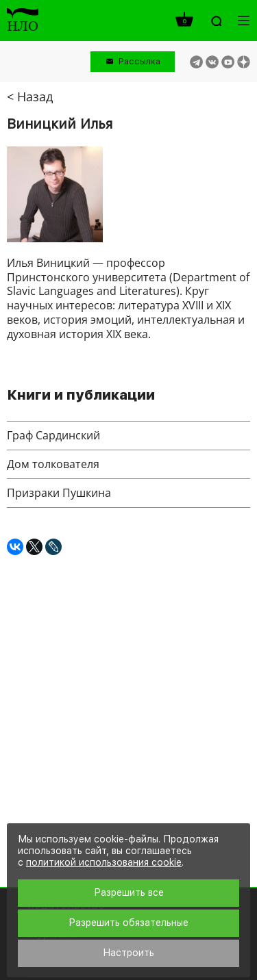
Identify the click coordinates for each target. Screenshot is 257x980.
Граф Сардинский (53, 435)
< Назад (30, 96)
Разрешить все (129, 892)
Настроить (128, 953)
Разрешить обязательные (128, 923)
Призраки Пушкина (59, 493)
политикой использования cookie (104, 862)
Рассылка (139, 61)
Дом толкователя (53, 464)
